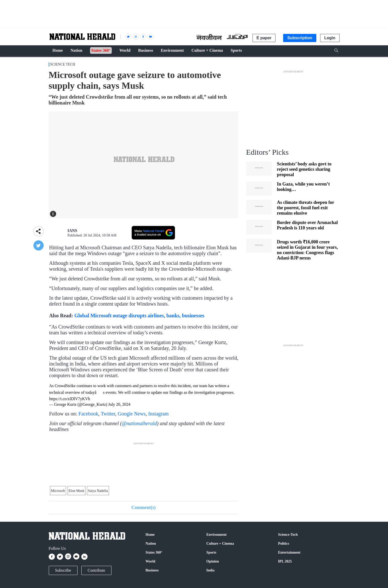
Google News (132, 414)
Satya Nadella (98, 491)
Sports (211, 552)
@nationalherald (139, 423)
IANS (72, 231)
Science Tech (63, 64)
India (210, 570)
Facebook (89, 414)
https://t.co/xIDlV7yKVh (70, 399)
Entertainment (289, 552)
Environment (216, 535)
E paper (264, 38)
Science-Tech (288, 535)
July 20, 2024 (119, 404)
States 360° (154, 552)
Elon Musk (77, 491)
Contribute (96, 570)
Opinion (213, 561)
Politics (284, 544)
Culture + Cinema (220, 544)
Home (150, 535)
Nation (151, 544)
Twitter (108, 414)
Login (330, 38)
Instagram (158, 414)
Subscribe (63, 570)
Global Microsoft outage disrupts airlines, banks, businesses (139, 316)
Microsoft (58, 491)
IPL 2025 (285, 561)
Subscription (300, 38)
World (151, 561)
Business (152, 570)
